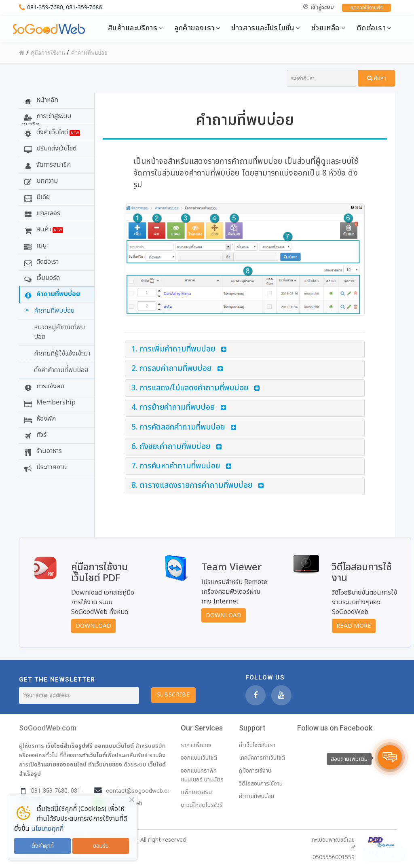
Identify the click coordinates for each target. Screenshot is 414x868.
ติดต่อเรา (371, 28)
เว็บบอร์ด (41, 278)
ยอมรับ (101, 846)
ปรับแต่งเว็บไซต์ (49, 148)
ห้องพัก (39, 419)
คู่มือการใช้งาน (255, 771)
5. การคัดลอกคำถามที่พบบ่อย (178, 427)
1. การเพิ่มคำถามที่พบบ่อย (173, 349)
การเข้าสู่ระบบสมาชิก (46, 118)
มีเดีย (36, 197)
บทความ (40, 181)
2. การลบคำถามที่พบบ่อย (171, 369)
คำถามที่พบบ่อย (51, 294)
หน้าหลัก (40, 100)
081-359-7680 (45, 7)
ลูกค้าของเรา (194, 28)
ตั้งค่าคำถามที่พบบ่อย (61, 370)
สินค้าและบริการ (133, 28)
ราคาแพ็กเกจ (196, 745)
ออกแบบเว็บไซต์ (114, 746)
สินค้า (42, 229)
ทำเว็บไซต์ (94, 755)
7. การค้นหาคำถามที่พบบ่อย (176, 466)
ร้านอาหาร (42, 451)
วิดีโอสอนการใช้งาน (261, 784)
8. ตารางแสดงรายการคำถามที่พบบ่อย (192, 486)
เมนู (34, 246)
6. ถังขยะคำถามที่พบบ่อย (171, 447)
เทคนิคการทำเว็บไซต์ (262, 758)
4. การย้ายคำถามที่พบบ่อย (173, 408)
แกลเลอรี (41, 213)
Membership (49, 402)
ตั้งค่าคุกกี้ (43, 846)
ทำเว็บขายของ (105, 764)
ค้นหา (377, 78)
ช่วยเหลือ (326, 28)
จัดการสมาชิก (46, 165)
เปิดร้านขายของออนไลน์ (57, 764)
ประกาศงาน (44, 467)
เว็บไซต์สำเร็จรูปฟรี (69, 746)
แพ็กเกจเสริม (196, 792)
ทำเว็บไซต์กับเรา (257, 745)
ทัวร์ (34, 435)
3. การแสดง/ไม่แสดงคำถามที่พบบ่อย (190, 388)
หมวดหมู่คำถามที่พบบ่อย (59, 332)
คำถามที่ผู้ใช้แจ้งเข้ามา (62, 354)
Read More (354, 626)
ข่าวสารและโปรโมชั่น (263, 28)
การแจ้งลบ (43, 386)
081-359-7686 (84, 7)
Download (93, 626)
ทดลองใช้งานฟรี (366, 8)
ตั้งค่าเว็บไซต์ (51, 132)
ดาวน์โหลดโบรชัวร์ (202, 805)
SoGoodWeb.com (48, 728)
